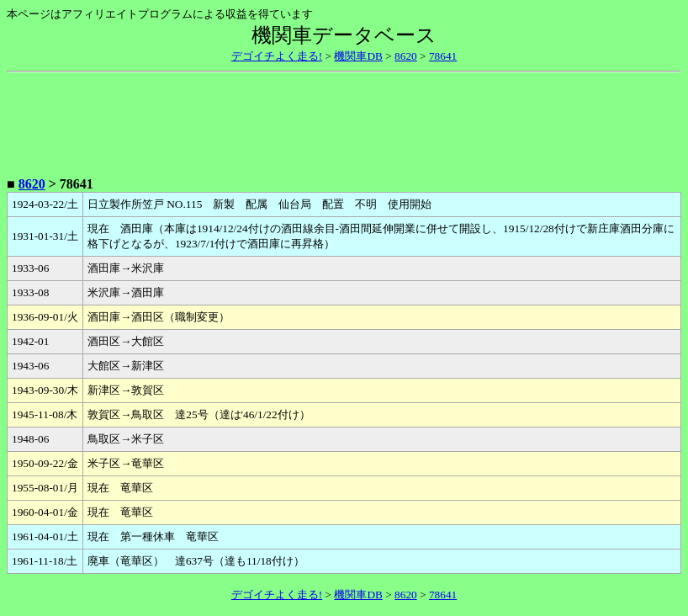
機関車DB (358, 56)
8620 (406, 56)
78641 (443, 56)
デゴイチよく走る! (277, 56)
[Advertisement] (344, 121)
